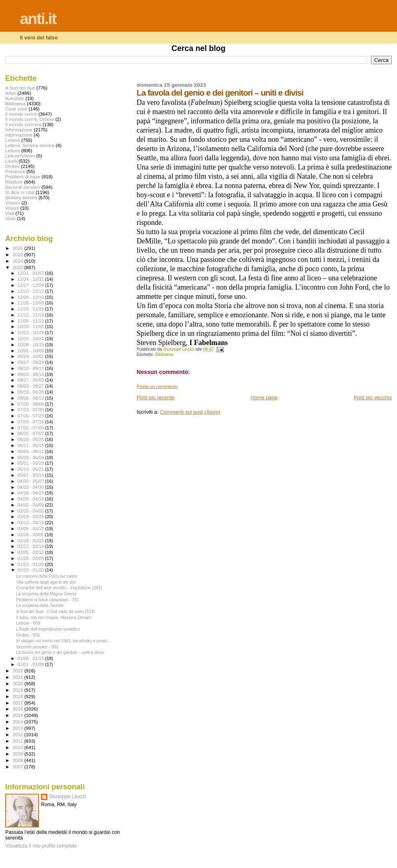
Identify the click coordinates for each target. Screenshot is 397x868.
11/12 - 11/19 (32, 315)
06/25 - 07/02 (32, 433)
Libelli (11, 161)
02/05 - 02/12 (32, 552)
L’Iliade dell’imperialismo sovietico (48, 629)
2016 (18, 709)
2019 (18, 690)
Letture (12, 150)
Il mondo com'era (23, 124)
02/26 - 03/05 (32, 535)
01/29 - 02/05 (32, 558)
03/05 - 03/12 (32, 529)
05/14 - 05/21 (32, 469)
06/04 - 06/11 (32, 451)
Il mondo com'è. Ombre (30, 119)
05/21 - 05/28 (32, 463)
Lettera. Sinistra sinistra (30, 145)
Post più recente (156, 397)
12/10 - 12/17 (32, 291)
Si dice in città (20, 192)
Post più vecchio (373, 397)
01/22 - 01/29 (32, 564)
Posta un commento (157, 386)
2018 (18, 696)
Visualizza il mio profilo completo (41, 846)
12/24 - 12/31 (32, 279)
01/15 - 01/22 (32, 570)
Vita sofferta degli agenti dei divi (46, 582)
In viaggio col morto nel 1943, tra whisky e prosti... (63, 641)
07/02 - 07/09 (32, 428)
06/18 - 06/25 (32, 439)
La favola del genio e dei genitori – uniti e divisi (60, 652)
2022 (18, 671)
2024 (18, 261)
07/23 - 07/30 (32, 410)
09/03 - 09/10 (32, 374)
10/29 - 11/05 (32, 327)
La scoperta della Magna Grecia (46, 594)
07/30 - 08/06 (32, 404)
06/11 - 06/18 (32, 445)
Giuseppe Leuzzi (68, 797)
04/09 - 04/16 (32, 499)
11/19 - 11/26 (32, 309)
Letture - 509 (28, 623)
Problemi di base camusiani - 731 (47, 600)
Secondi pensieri (23, 187)
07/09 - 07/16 (32, 422)
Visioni (12, 208)
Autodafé (15, 98)
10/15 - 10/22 (32, 339)
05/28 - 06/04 (32, 457)
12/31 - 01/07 (32, 273)
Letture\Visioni (20, 156)
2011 (18, 741)
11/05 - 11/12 (32, 321)
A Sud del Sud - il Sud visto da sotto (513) (55, 611)
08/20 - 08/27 (32, 386)
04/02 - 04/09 (32, 505)
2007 (18, 767)
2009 (18, 754)
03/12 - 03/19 (32, 523)
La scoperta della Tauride (40, 605)
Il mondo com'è (21, 114)
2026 (18, 248)
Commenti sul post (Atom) (190, 412)
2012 (18, 734)
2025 (18, 254)
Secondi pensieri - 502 (37, 647)
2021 (18, 677)
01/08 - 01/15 (32, 658)
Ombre (12, 166)
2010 (18, 747)
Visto (10, 218)
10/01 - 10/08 (32, 351)
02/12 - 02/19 (32, 546)
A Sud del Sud (20, 88)
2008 (18, 760)
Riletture (14, 182)
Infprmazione (19, 135)
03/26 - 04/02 (32, 511)
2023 (18, 267)
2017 (18, 703)
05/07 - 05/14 (32, 475)
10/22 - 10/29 (32, 333)
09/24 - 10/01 (32, 356)
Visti (10, 213)
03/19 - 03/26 (32, 517)
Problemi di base (23, 177)
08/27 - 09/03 (32, 380)
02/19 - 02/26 (32, 541)
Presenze (15, 171)
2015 (18, 715)
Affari (11, 93)
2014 (18, 722)
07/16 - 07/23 (32, 416)
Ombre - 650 (28, 635)
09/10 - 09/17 (32, 368)
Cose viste (16, 109)
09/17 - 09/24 (32, 362)
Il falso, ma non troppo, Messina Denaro (54, 617)
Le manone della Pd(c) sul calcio (47, 576)
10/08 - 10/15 (32, 345)
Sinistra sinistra (21, 197)
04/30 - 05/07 (32, 481)
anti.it (38, 19)
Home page (264, 397)
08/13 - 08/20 (32, 392)
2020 (18, 683)
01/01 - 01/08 (32, 664)
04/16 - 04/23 (32, 493)
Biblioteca (164, 354)
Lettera (12, 140)
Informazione (19, 130)
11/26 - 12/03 (32, 303)
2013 (18, 728)
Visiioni (13, 203)
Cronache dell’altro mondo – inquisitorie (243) (59, 588)
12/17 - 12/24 (32, 285)
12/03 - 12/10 (32, 297)
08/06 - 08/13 (32, 398)
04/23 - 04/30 (32, 487)
